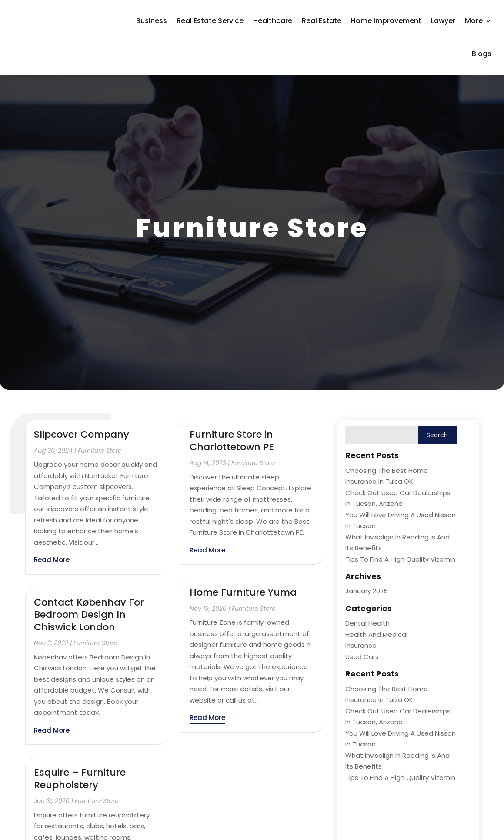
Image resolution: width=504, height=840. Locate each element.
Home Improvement (386, 21)
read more (52, 560)
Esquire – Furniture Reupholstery (80, 779)
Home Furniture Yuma (243, 592)
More (474, 21)
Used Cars (362, 657)
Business (152, 21)
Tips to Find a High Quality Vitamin (400, 559)
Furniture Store (100, 451)
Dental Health (367, 623)
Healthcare (273, 21)
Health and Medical (376, 634)
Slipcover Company (82, 434)
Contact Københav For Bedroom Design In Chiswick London (89, 615)
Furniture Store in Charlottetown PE (232, 441)
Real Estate (322, 21)
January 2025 (367, 591)
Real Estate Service (210, 21)
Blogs (482, 54)
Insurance (361, 645)
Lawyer (443, 21)
